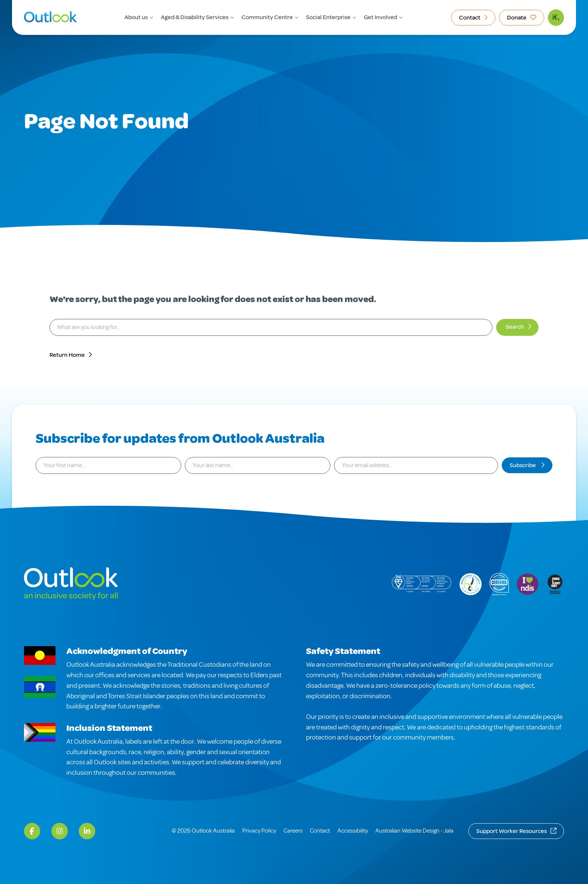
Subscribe (523, 465)
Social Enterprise (328, 17)
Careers (293, 831)
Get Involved (380, 17)
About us (136, 17)
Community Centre (267, 17)
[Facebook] (32, 831)
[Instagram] (60, 831)
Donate (517, 18)
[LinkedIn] (87, 831)
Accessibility (353, 831)
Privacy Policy (259, 831)
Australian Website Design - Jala (414, 831)
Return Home (67, 355)
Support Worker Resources (511, 831)
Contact (470, 18)
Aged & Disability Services (195, 17)
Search (515, 327)
